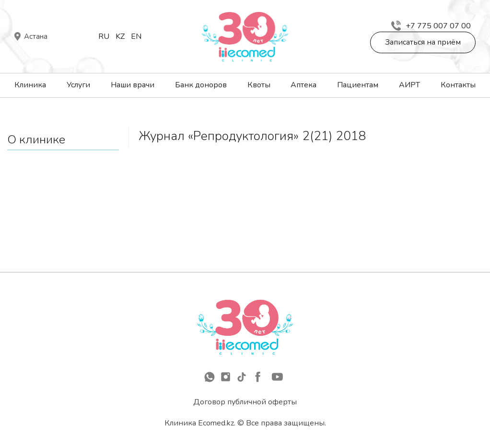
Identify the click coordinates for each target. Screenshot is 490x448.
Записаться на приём (423, 42)
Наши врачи (133, 85)
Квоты (259, 85)
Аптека (303, 85)
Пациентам (358, 85)
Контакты (458, 85)
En (136, 36)
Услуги (78, 85)
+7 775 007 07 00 (431, 26)
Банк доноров (201, 85)
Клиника (30, 85)
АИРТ (409, 85)
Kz (120, 36)
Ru (104, 36)
